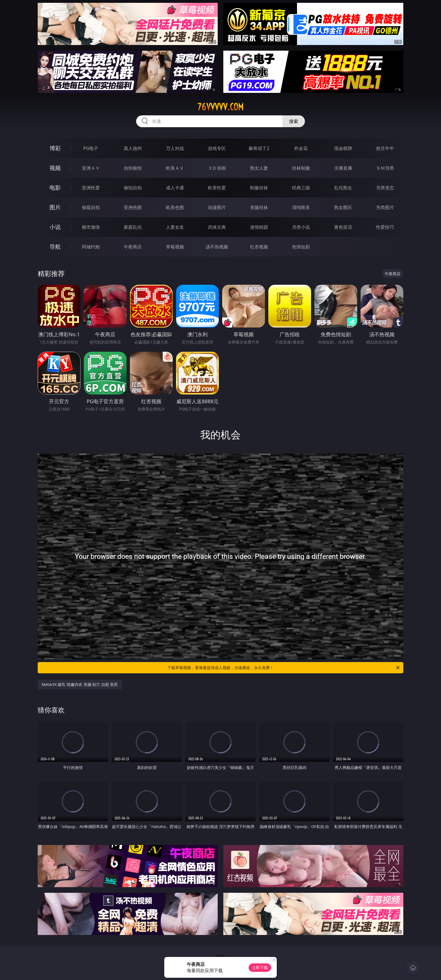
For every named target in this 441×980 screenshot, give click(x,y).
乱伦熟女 (343, 188)
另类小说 (301, 227)
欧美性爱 (217, 188)
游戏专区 (217, 148)
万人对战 (175, 148)
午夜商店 (133, 247)
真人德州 (133, 148)
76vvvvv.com (220, 107)
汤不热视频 (217, 247)
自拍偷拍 (133, 168)
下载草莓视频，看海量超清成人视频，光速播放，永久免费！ (284, 668)
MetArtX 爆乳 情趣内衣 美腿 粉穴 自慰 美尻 (80, 684)
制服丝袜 (259, 188)
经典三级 (301, 188)
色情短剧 (301, 247)
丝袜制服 (301, 168)
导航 (55, 247)
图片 (55, 207)
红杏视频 (259, 247)
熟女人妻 (259, 168)
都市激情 (91, 227)
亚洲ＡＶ (91, 168)
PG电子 (91, 148)
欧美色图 (175, 207)
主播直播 (343, 168)
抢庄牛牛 (385, 148)
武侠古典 (217, 227)
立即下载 (260, 967)
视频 (55, 168)
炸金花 (301, 148)
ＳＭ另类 (385, 168)
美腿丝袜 (259, 207)
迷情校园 (259, 227)
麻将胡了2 (259, 148)
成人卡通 (175, 188)
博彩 (55, 148)
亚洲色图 (133, 207)
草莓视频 (175, 247)
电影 (55, 188)
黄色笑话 (343, 227)
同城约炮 (91, 247)
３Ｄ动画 (217, 168)
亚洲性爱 (91, 188)
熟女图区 (343, 207)
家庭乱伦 (133, 227)
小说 (55, 227)
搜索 (294, 121)
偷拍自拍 (133, 188)
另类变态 (385, 188)
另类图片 (385, 207)
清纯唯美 (301, 207)
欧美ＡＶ (175, 168)
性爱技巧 (385, 227)
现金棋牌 (343, 148)
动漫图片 (217, 207)
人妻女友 (175, 227)
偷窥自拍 (91, 207)
